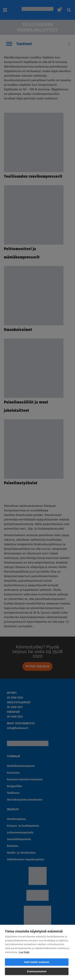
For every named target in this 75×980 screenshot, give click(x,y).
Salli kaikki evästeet (37, 962)
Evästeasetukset (37, 971)
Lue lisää (24, 952)
